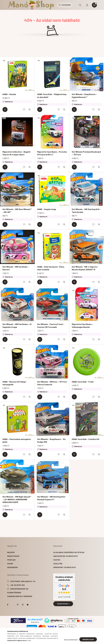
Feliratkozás (63, 604)
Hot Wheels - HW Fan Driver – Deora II (16, 268)
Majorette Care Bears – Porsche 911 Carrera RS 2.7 (52, 153)
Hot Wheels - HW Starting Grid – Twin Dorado (86, 211)
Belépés (11, 552)
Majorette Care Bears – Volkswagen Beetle (82, 325)
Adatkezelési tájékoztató (65, 556)
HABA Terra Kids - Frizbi (83, 382)
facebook (8, 605)
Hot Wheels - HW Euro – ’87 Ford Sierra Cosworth (52, 383)
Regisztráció (13, 556)
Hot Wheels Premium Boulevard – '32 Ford (86, 153)
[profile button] (87, 5)
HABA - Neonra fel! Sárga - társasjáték (15, 383)
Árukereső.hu (35, 622)
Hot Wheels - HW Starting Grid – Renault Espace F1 (52, 498)
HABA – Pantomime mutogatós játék (17, 440)
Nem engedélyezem (71, 639)
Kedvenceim (12, 567)
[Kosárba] (5, 109)
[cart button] (94, 5)
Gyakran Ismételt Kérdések (20, 596)
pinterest (18, 605)
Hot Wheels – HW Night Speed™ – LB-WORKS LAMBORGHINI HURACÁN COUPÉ (17, 499)
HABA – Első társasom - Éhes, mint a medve (51, 268)
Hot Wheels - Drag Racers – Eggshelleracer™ (84, 96)
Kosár (10, 564)
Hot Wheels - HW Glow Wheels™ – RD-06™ (17, 211)
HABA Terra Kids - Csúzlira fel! (86, 439)
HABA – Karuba (9, 94)
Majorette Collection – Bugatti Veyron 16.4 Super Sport (16, 153)
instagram (23, 605)
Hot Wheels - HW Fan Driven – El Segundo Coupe (17, 325)
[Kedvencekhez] (24, 109)
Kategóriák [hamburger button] (65, 5)
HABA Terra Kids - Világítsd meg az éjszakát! (52, 96)
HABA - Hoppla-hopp (47, 209)
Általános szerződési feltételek (69, 552)
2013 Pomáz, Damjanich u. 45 (23, 581)
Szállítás (58, 564)
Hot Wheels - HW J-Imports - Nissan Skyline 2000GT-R (85, 268)
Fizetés (57, 560)
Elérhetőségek (14, 593)
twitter (13, 605)
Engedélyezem (88, 639)
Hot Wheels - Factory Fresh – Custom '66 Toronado (51, 325)
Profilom (11, 560)
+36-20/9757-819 (17, 585)
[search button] (80, 5)
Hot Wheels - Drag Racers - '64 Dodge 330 (51, 440)
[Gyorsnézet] (30, 109)
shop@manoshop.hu (19, 589)
